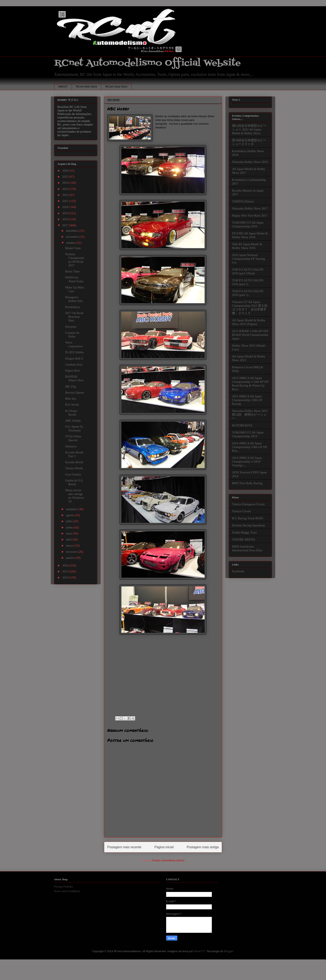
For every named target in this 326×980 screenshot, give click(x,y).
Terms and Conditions (67, 891)
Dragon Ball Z (74, 358)
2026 (66, 171)
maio (69, 533)
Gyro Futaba (73, 474)
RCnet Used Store (116, 87)
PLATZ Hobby (75, 352)
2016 (66, 565)
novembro (73, 237)
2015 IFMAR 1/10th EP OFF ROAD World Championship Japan (250, 335)
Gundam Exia (74, 364)
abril (69, 539)
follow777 (199, 951)
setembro (72, 509)
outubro (71, 243)
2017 (66, 225)
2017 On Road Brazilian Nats (74, 317)
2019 (66, 213)
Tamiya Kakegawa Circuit (248, 504)
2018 (66, 219)
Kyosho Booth (74, 462)
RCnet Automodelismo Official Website (147, 63)
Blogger (228, 951)
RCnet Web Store (86, 87)
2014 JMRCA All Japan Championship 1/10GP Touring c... (247, 462)
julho (70, 521)
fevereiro (72, 552)
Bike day (71, 399)
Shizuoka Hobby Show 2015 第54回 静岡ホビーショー (250, 415)
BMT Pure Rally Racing (247, 483)
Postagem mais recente (124, 847)
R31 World (72, 405)
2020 (66, 207)
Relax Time (73, 271)
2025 (66, 177)
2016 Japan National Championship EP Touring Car (249, 259)
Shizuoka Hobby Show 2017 (250, 208)
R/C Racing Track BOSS (248, 518)
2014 (66, 577)
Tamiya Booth (74, 468)
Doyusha (71, 327)
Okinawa (71, 446)
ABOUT (63, 87)
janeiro (71, 558)
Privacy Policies (63, 887)
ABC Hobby (73, 421)
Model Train (73, 248)
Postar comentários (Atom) (168, 860)
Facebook (238, 571)
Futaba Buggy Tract (244, 532)
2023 (66, 189)
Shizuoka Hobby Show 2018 (250, 162)
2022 (66, 195)
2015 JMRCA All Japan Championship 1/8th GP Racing (247, 400)
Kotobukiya (73, 307)
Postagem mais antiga (203, 847)
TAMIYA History (243, 201)
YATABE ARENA (244, 539)
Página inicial (164, 847)
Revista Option (75, 393)
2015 (66, 571)
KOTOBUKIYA (242, 425)
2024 (66, 183)
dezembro (72, 231)
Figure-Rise (73, 371)
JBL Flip (71, 387)
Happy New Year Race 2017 (250, 215)
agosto (70, 515)
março (70, 545)
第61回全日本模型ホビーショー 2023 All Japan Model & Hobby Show (249, 129)
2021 (66, 201)
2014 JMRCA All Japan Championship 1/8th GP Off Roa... (250, 447)
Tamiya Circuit (241, 511)
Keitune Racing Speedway (249, 525)
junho (70, 527)
